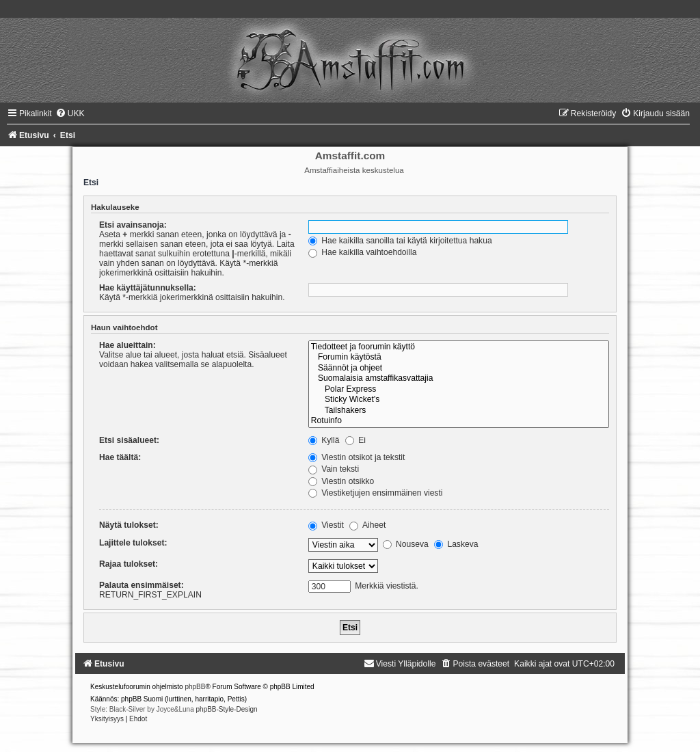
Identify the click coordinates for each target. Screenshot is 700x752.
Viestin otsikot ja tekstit (356, 457)
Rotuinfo (459, 421)
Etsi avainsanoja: (133, 225)
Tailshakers (459, 411)
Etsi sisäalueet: (129, 440)
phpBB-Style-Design (227, 709)
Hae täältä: (120, 457)
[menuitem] (70, 113)
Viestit (326, 525)
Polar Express (459, 390)
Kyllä (324, 440)
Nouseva (406, 544)
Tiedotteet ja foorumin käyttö (459, 347)
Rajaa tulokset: (129, 564)
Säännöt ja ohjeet (459, 368)
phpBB (195, 687)
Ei (355, 440)
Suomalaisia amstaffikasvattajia (459, 379)
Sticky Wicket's (459, 400)
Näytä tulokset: (129, 525)
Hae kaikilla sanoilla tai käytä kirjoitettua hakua (400, 241)
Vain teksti (334, 469)
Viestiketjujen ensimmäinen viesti (376, 493)
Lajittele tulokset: (133, 543)
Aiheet (367, 525)
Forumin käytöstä (459, 358)
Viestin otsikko (341, 481)
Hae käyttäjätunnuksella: (148, 288)
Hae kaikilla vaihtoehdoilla (363, 252)
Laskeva (456, 544)
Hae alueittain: (127, 345)
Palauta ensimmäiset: (142, 585)
